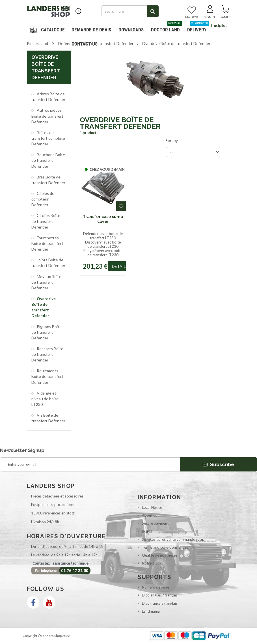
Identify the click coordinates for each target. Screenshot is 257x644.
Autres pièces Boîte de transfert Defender (47, 116)
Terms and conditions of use (165, 547)
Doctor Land (167, 28)
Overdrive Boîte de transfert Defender (44, 307)
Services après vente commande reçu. (173, 539)
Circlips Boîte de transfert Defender (46, 221)
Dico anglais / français (160, 595)
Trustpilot (219, 25)
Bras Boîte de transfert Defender (48, 180)
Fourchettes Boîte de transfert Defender (47, 243)
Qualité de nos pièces (160, 555)
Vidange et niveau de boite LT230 (45, 399)
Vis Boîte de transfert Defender (48, 418)
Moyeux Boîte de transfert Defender (46, 282)
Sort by (172, 141)
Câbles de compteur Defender (43, 199)
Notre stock (152, 563)
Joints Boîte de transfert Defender (48, 263)
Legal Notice (152, 507)
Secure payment (155, 523)
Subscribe (218, 464)
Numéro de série (156, 587)
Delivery (198, 28)
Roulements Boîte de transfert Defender (47, 376)
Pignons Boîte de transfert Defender (47, 332)
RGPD (147, 531)
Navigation (48, 30)
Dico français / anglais (160, 603)
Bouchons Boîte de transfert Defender (48, 160)
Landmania (151, 611)
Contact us (85, 44)
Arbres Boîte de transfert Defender (48, 97)
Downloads (131, 30)
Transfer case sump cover (103, 219)
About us (149, 515)
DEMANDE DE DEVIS (91, 30)
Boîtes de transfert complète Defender (48, 138)
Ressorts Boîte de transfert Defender (47, 354)
